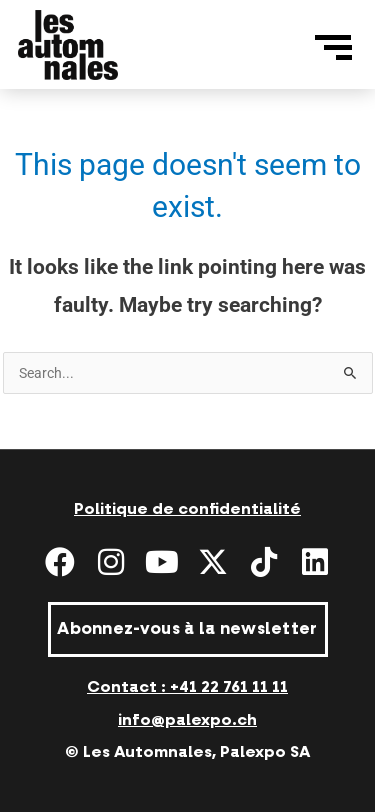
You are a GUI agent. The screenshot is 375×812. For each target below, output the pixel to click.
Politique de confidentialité (187, 509)
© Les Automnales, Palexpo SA (187, 752)
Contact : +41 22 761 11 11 (187, 687)
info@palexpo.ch (187, 720)
